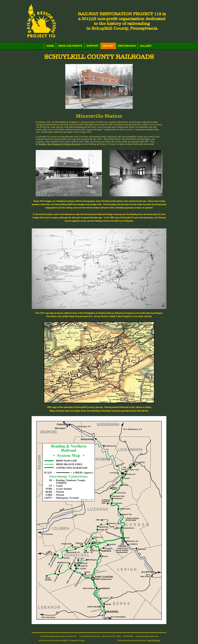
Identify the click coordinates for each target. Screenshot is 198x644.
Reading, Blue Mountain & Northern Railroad (59, 144)
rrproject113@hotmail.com (147, 636)
